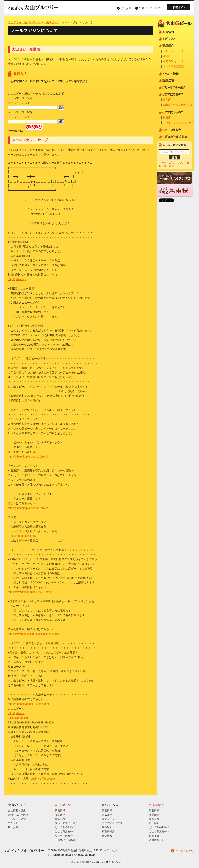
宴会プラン (108, 819)
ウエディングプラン (113, 823)
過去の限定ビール (174, 61)
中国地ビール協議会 (66, 840)
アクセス (13, 823)
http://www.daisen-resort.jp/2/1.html (29, 592)
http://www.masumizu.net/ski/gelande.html (33, 634)
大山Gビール (51, 22)
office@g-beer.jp (18, 718)
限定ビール (169, 56)
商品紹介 (60, 815)
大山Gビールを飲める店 (177, 105)
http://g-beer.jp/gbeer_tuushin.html (29, 704)
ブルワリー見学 (17, 819)
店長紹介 (107, 827)
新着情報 (60, 811)
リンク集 (126, 8)
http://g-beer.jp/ (17, 279)
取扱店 (167, 117)
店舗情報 (107, 836)
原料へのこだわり (18, 815)
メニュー (107, 815)
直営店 (167, 100)
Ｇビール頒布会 (64, 836)
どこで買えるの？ (65, 832)
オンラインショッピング (178, 123)
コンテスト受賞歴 (174, 66)
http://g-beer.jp (17, 713)
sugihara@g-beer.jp (43, 779)
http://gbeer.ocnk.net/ (23, 536)
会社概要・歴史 (17, 811)
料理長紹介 (108, 832)
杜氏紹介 (154, 823)
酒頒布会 (154, 836)
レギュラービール (174, 51)
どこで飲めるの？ (65, 827)
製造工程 (60, 819)
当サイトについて (150, 8)
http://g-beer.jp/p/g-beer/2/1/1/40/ (28, 457)
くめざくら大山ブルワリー (24, 22)
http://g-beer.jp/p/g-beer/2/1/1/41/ (28, 508)
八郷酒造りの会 (158, 840)
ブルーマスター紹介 (66, 823)
